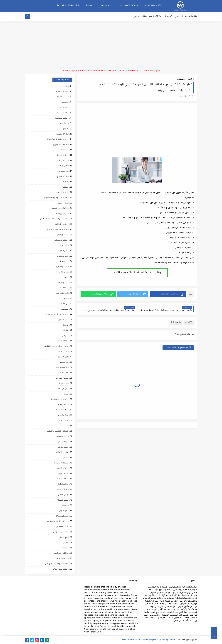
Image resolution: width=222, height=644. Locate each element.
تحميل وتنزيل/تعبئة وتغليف (56, 346)
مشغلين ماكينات (61, 463)
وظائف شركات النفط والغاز (57, 564)
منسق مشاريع (62, 378)
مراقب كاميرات (62, 559)
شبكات (65, 426)
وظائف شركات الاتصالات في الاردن (54, 219)
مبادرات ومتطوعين (60, 532)
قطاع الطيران (63, 500)
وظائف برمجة (63, 155)
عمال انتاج (64, 251)
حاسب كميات (63, 490)
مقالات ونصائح (62, 410)
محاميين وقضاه (62, 437)
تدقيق (66, 331)
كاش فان (65, 506)
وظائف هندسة (62, 92)
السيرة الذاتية (63, 97)
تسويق (65, 129)
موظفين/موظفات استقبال (57, 230)
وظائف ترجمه (63, 469)
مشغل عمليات (62, 516)
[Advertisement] (111, 45)
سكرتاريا (180, 79)
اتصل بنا (89, 6)
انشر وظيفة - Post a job (68, 6)
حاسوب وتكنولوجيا (61, 145)
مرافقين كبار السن (61, 553)
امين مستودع (63, 177)
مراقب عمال (63, 442)
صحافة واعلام (63, 527)
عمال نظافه (63, 272)
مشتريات (65, 246)
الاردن (190, 79)
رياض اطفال (63, 495)
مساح (66, 458)
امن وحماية (64, 384)
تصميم (66, 182)
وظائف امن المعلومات (59, 400)
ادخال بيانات (64, 166)
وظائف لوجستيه (61, 240)
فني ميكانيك (63, 283)
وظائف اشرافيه (62, 224)
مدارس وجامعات (62, 214)
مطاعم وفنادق (62, 161)
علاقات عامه (63, 341)
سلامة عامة (64, 288)
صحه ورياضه (63, 479)
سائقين (65, 187)
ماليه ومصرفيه (62, 368)
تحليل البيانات (63, 474)
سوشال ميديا (63, 235)
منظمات (65, 309)
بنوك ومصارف (63, 256)
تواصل (66, 543)
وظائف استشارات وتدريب (57, 315)
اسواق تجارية (63, 203)
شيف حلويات (63, 447)
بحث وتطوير (63, 415)
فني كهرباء (64, 304)
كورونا (66, 548)
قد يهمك (168, 17)
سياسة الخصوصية (129, 6)
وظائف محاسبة (62, 118)
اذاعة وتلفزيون (62, 293)
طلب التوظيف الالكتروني (186, 17)
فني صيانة (64, 262)
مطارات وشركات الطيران (58, 522)
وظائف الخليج (141, 17)
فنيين (66, 278)
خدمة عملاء (64, 124)
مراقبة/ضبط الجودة (60, 209)
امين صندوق (63, 357)
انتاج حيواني (64, 537)
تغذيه (66, 394)
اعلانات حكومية (62, 134)
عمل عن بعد (63, 389)
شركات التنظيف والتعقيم (58, 431)
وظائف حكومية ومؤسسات (57, 140)
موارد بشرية (63, 171)
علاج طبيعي (63, 511)
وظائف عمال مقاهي (60, 569)
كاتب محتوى (63, 320)
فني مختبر (64, 362)
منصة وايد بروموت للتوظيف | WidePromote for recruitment (149, 640)
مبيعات (65, 102)
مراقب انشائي (63, 484)
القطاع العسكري (61, 352)
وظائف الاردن (155, 17)
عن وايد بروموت (107, 6)
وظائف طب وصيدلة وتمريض (56, 198)
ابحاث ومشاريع (62, 267)
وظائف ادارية (63, 108)
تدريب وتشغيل (62, 453)
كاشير (66, 299)
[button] (168, 294)
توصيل (65, 325)
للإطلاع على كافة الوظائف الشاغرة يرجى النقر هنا (137, 273)
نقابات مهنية (63, 373)
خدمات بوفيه (63, 405)
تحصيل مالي (63, 421)
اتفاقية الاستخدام (153, 6)
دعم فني (65, 336)
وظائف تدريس (62, 193)
